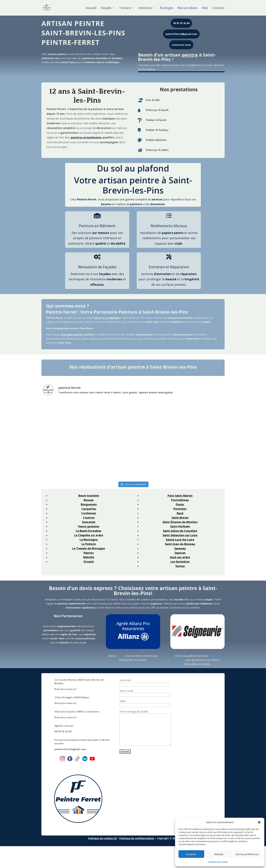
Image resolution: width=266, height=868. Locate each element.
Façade (106, 8)
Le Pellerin (89, 544)
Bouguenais (89, 504)
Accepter (191, 854)
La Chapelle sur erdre (89, 535)
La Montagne (89, 540)
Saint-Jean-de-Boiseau (180, 544)
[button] (259, 822)
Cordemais (89, 513)
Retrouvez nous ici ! (66, 689)
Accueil (91, 8)
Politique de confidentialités (137, 838)
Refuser (219, 854)
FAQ (205, 8)
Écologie (167, 8)
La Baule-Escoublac (89, 531)
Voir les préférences (247, 854)
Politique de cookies (218, 862)
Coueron (89, 518)
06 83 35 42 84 (181, 23)
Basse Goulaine (89, 496)
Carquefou (89, 509)
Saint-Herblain (180, 526)
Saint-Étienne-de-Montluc (180, 522)
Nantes (89, 553)
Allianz (121, 656)
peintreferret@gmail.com (181, 34)
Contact (218, 8)
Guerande (89, 522)
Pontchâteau (180, 500)
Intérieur (145, 8)
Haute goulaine (89, 526)
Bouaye (89, 500)
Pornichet (180, 509)
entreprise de (107, 318)
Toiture (125, 8)
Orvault (89, 562)
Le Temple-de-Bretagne (89, 548)
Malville (89, 557)
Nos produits (187, 8)
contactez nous (181, 45)
